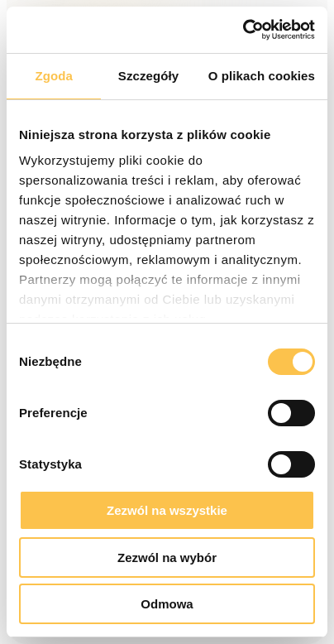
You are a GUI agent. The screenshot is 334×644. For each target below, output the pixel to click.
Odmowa (167, 604)
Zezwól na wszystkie (167, 510)
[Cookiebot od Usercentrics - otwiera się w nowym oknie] (243, 30)
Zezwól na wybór (167, 557)
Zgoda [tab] (54, 76)
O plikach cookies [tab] (262, 76)
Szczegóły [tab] (148, 76)
